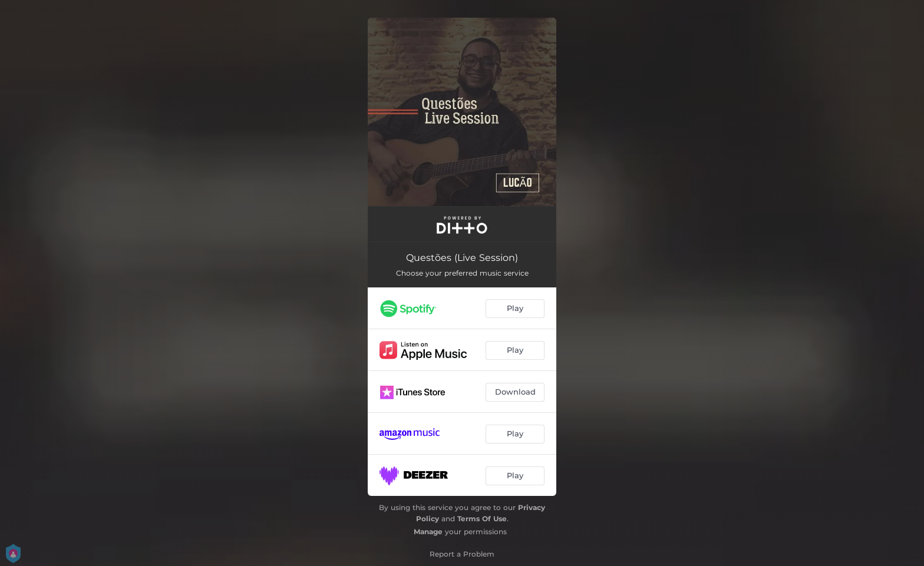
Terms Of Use (482, 519)
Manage (428, 532)
